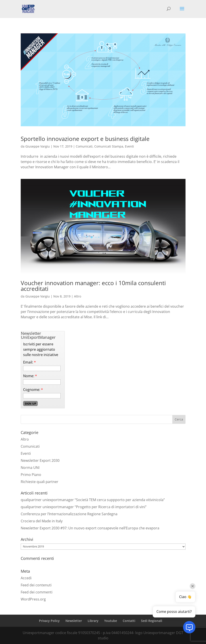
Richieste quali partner (40, 482)
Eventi (129, 146)
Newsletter (74, 621)
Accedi (26, 578)
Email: (30, 362)
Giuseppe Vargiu (38, 146)
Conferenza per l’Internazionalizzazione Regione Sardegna (69, 514)
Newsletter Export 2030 (40, 460)
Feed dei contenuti (36, 585)
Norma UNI (30, 468)
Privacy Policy (49, 621)
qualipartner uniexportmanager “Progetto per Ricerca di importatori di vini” (84, 507)
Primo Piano (31, 475)
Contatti (129, 621)
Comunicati (84, 146)
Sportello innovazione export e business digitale (85, 139)
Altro (78, 296)
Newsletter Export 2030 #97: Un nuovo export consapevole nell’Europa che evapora (90, 528)
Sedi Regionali (152, 621)
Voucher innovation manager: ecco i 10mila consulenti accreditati (93, 286)
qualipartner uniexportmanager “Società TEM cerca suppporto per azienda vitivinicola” (93, 500)
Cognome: (33, 390)
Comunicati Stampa (109, 146)
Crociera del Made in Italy (42, 521)
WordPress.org (33, 599)
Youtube (111, 621)
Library (93, 621)
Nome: (30, 376)
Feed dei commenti (37, 592)
